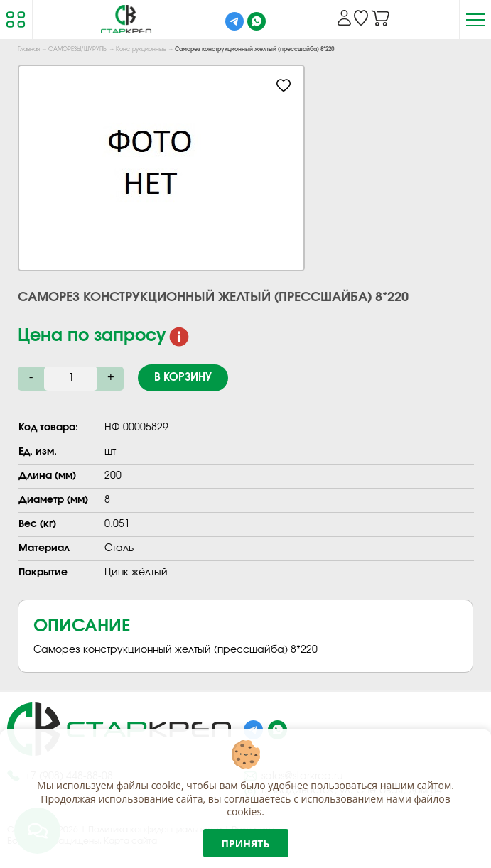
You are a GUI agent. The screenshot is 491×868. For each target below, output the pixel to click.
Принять (246, 843)
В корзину (183, 378)
